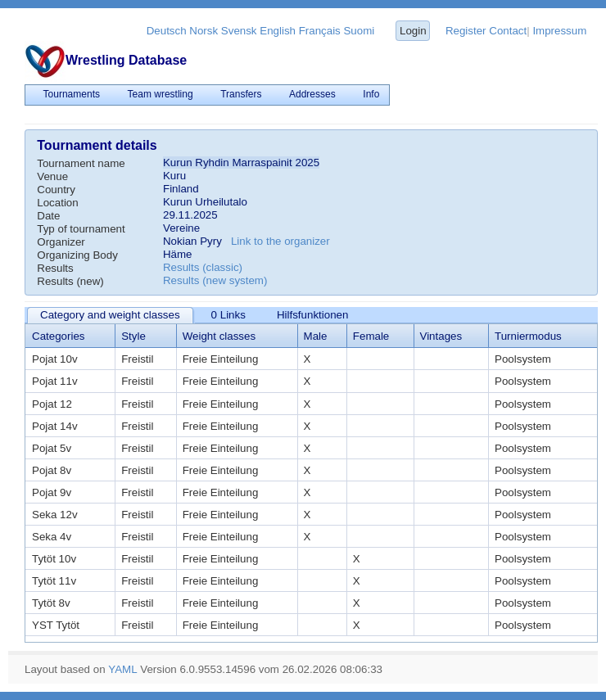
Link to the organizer (280, 241)
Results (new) (70, 281)
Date (48, 216)
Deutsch (167, 31)
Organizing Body (77, 255)
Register (466, 31)
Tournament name (81, 163)
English (278, 31)
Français (320, 31)
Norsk (204, 31)
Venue (52, 176)
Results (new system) (215, 280)
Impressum (559, 31)
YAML (122, 669)
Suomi (359, 31)
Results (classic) (203, 267)
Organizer (61, 242)
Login (413, 31)
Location (57, 203)
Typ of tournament (81, 229)
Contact (508, 31)
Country (56, 190)
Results (55, 268)
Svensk (239, 31)
